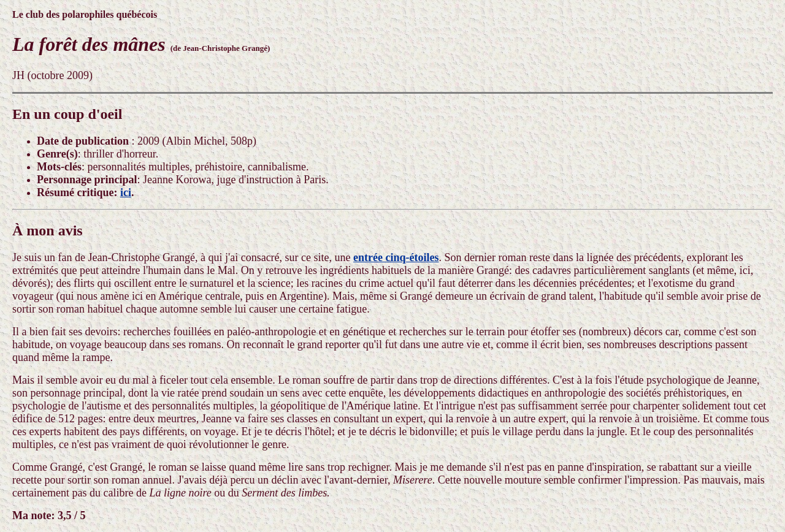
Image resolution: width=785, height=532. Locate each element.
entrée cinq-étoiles (396, 257)
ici (126, 192)
